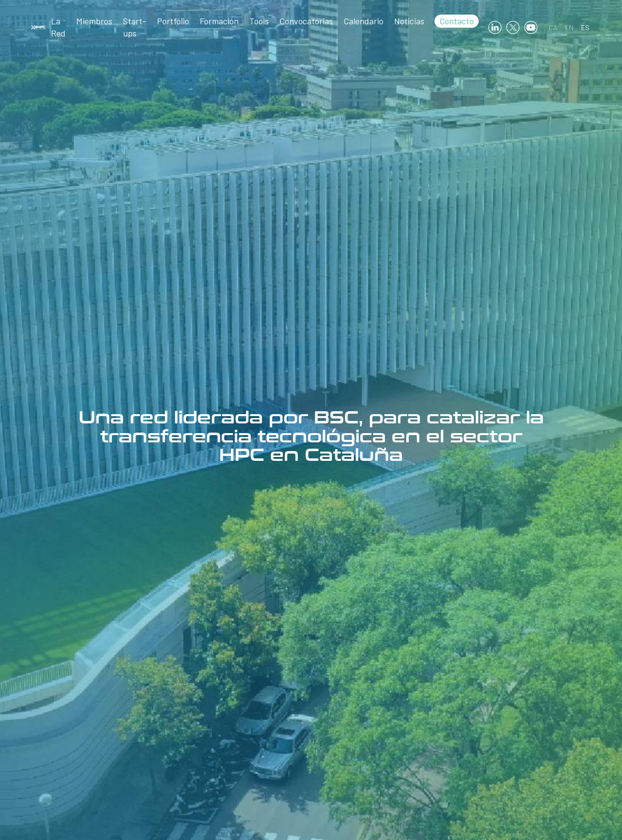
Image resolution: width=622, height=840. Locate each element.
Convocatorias (306, 21)
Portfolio (173, 21)
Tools (259, 21)
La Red (58, 27)
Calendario (363, 21)
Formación (219, 21)
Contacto (457, 21)
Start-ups (135, 27)
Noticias (409, 21)
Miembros (94, 21)
